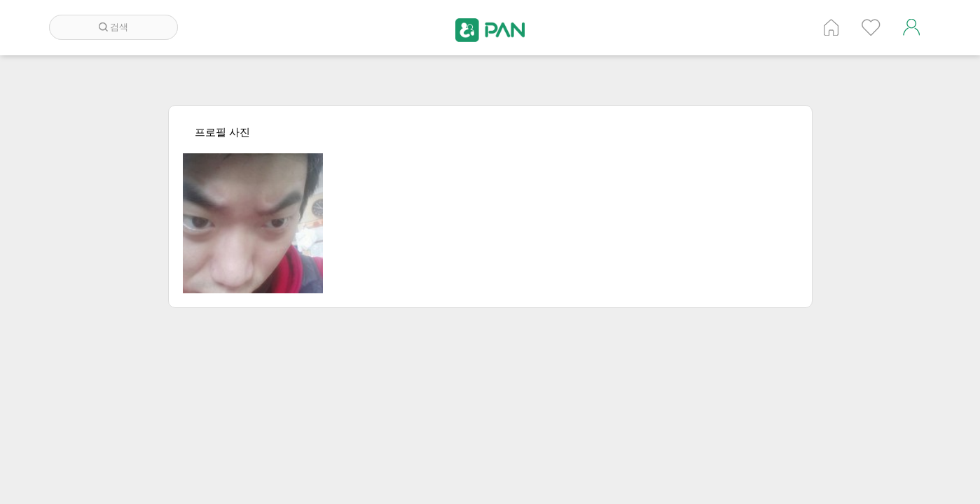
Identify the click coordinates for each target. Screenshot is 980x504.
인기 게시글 (871, 27)
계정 (911, 27)
